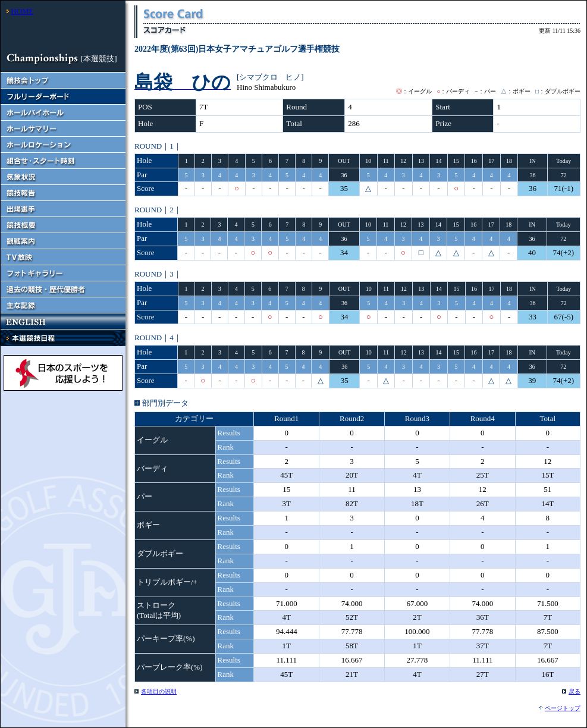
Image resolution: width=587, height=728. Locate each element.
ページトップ (563, 708)
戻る (575, 691)
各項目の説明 (159, 691)
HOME (22, 11)
